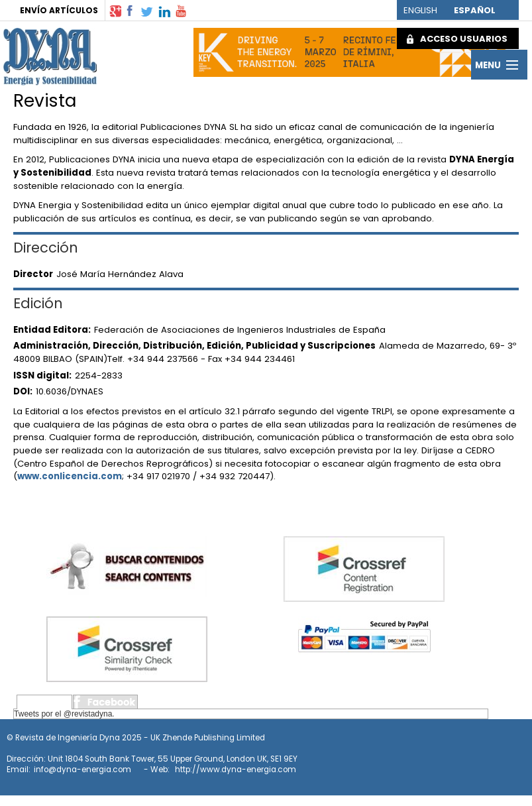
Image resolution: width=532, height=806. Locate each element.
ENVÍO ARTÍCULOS (59, 10)
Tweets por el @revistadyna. (64, 714)
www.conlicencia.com (70, 476)
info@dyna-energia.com (82, 770)
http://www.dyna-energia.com (236, 770)
